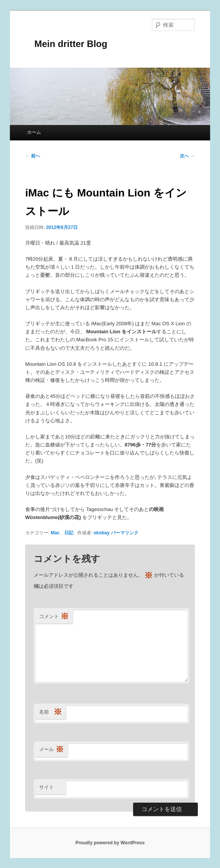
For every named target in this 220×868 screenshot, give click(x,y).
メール (51, 750)
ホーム (34, 132)
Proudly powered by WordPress (110, 843)
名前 (51, 712)
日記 (69, 533)
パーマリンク (125, 533)
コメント (54, 617)
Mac (55, 533)
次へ (187, 156)
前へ (33, 156)
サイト (46, 787)
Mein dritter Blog (66, 44)
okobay (101, 533)
